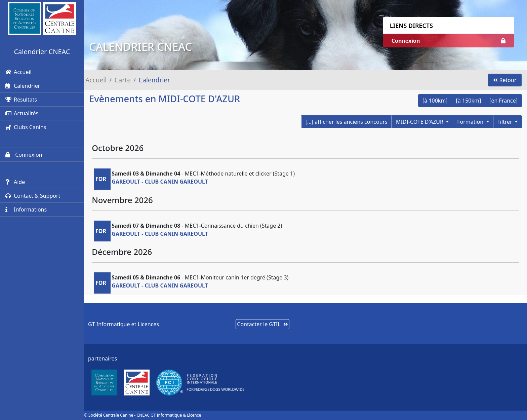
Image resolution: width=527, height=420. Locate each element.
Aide (15, 182)
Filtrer (505, 122)
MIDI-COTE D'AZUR (420, 122)
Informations (26, 209)
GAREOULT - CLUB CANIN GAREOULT (160, 182)
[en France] (503, 101)
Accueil (18, 72)
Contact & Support (33, 196)
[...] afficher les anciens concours (347, 122)
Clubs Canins (26, 127)
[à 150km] (469, 101)
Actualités (22, 113)
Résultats (21, 100)
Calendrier (23, 86)
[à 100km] (435, 101)
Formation (471, 122)
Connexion (24, 155)
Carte (123, 80)
